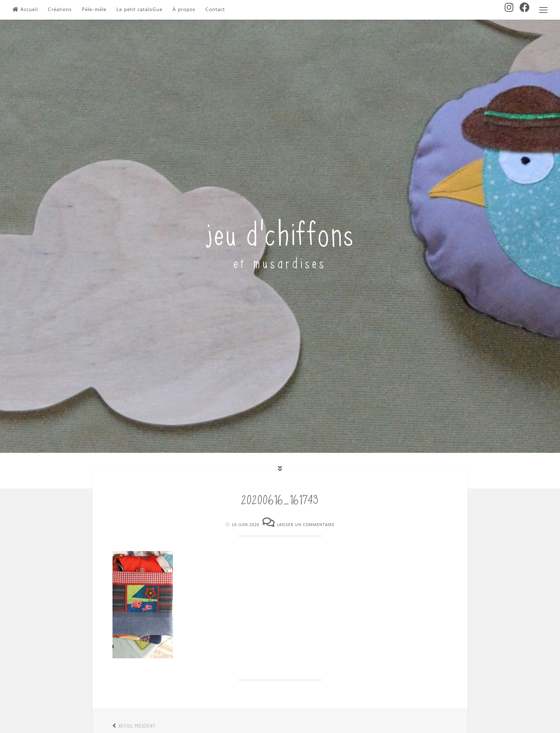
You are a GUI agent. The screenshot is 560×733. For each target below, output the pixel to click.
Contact (215, 10)
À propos (184, 10)
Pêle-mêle (94, 10)
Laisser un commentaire (306, 525)
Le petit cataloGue (139, 10)
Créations (60, 10)
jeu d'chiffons (280, 231)
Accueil (25, 10)
